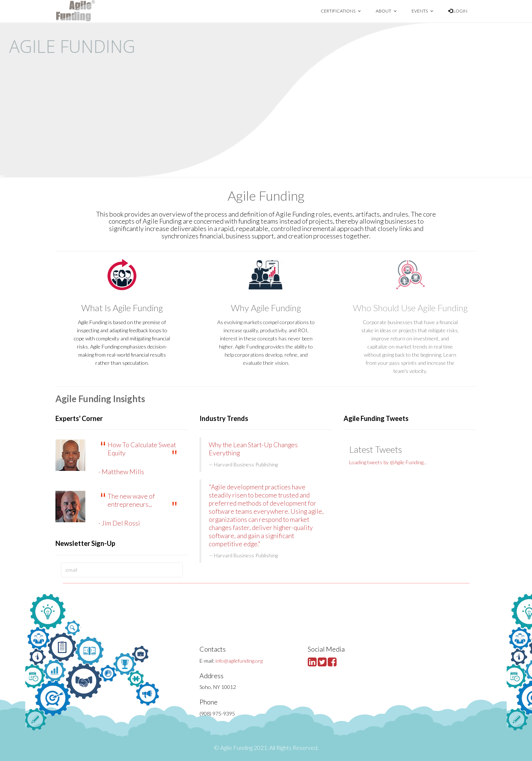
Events (422, 11)
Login (458, 11)
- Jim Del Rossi (119, 523)
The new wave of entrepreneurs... (131, 500)
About (386, 11)
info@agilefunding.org (239, 661)
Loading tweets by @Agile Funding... (388, 462)
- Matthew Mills (121, 472)
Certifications (341, 11)
